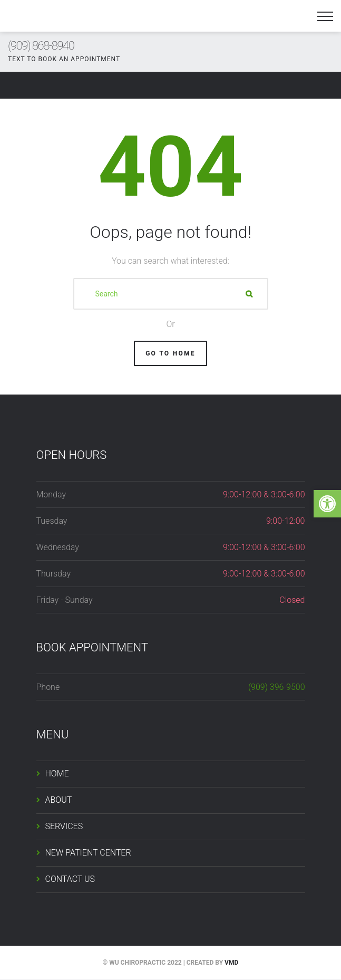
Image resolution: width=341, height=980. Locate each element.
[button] (327, 504)
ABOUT (59, 800)
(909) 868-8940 (41, 46)
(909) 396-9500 (277, 687)
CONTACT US (70, 879)
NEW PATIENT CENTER (88, 853)
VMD (231, 963)
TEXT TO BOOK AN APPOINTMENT (64, 59)
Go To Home (170, 353)
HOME (57, 774)
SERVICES (64, 826)
